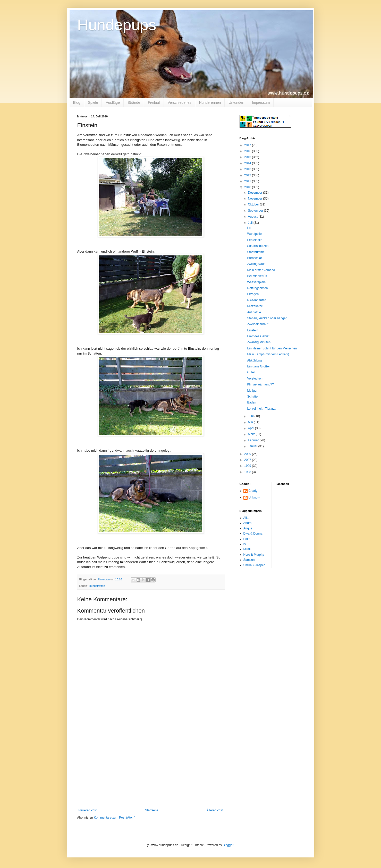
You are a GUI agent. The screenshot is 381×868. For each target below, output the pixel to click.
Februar (254, 440)
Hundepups (117, 25)
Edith (247, 539)
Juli (251, 223)
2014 (248, 163)
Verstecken (255, 379)
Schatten (253, 397)
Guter (251, 372)
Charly (253, 491)
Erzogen (253, 294)
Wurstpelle (254, 234)
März (252, 434)
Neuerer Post (88, 810)
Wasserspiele (256, 282)
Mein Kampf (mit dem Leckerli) (268, 354)
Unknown (255, 497)
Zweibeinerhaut (258, 324)
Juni (251, 416)
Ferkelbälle (255, 240)
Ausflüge (113, 102)
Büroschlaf (254, 258)
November (255, 199)
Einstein (253, 330)
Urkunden (236, 102)
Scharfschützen (258, 246)
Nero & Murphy (254, 555)
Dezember (255, 193)
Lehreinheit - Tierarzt (261, 409)
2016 (248, 151)
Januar (253, 446)
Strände (134, 102)
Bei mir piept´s (257, 276)
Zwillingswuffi (256, 264)
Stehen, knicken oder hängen (267, 318)
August (253, 217)
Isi (245, 544)
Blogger (228, 845)
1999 (248, 466)
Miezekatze (255, 306)
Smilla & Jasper (254, 565)
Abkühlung (254, 360)
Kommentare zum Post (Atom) (115, 818)
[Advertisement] (151, 770)
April (251, 428)
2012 (248, 175)
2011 (248, 181)
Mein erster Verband (261, 270)
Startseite (152, 810)
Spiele (93, 102)
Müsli (247, 549)
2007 (248, 460)
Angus (248, 528)
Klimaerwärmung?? (260, 384)
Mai (251, 422)
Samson (249, 560)
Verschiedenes (180, 102)
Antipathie (254, 312)
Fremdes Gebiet (258, 336)
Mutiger (252, 391)
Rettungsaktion (257, 288)
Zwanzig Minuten (259, 342)
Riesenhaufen (257, 300)
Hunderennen (210, 102)
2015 (248, 157)
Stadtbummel (256, 252)
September (256, 211)
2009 (248, 454)
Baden (252, 402)
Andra (248, 523)
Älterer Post (215, 810)
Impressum (261, 102)
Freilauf (154, 102)
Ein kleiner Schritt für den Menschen (272, 348)
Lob (250, 228)
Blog (77, 102)
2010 (248, 187)
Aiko (246, 518)
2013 (248, 169)
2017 (248, 145)
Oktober (254, 204)
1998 (248, 472)
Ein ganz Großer (258, 366)
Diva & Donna (253, 534)
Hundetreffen (97, 586)
